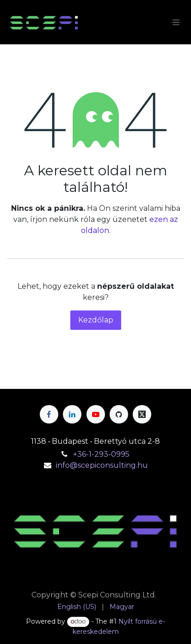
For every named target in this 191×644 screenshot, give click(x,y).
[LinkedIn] (72, 414)
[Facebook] (49, 414)
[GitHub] (119, 414)
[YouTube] (96, 414)
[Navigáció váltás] (176, 22)
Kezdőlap (96, 320)
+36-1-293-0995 (102, 454)
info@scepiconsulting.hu (102, 465)
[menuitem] (77, 607)
